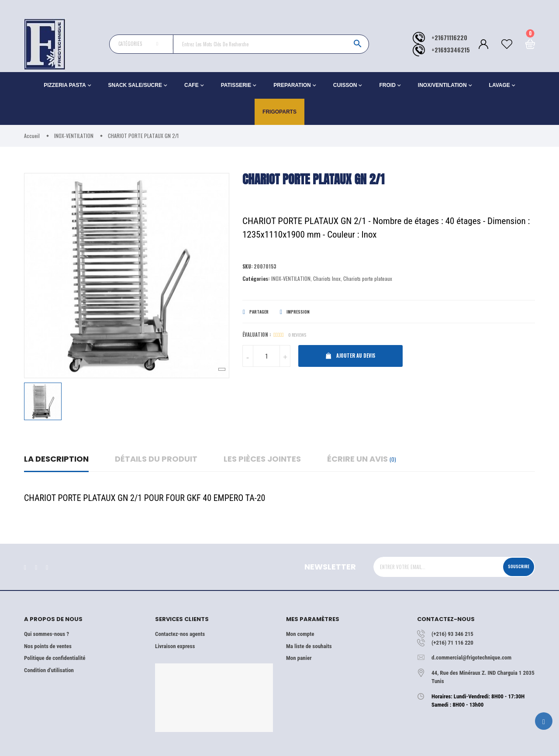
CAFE (192, 85)
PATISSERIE (236, 85)
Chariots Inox (327, 280)
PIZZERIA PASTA (65, 85)
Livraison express (175, 646)
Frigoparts (279, 112)
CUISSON (345, 85)
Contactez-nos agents (180, 634)
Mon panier (299, 658)
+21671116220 (449, 38)
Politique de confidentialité (55, 658)
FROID (387, 85)
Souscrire (514, 566)
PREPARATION (292, 85)
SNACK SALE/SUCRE (135, 85)
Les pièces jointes (262, 459)
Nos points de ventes (48, 646)
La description (56, 459)
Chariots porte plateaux (368, 280)
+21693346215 (451, 50)
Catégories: (256, 280)
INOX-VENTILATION (291, 280)
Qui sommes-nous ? (47, 634)
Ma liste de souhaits (309, 646)
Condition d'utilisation (49, 670)
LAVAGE (500, 85)
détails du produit (156, 459)
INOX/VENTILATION (442, 85)
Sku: (248, 267)
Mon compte (300, 634)
